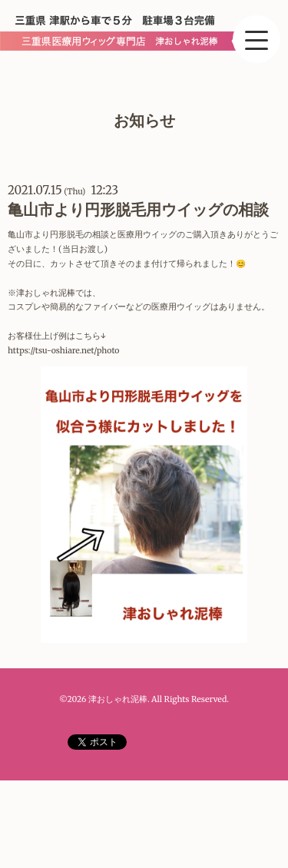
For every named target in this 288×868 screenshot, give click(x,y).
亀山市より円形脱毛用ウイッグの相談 (138, 210)
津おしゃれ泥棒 (118, 699)
